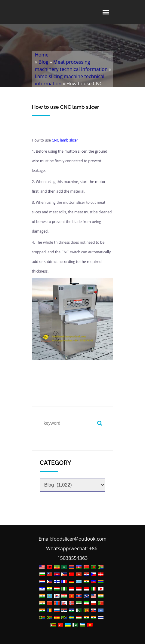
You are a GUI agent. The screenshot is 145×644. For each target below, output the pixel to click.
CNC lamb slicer (65, 140)
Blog (43, 62)
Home (42, 55)
